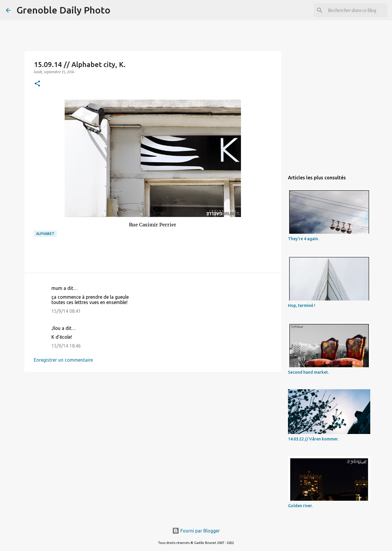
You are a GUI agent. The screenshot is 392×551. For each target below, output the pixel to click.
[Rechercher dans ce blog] (356, 10)
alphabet (45, 234)
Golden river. (300, 506)
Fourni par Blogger (196, 531)
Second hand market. (308, 372)
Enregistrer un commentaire (63, 360)
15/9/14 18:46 (66, 346)
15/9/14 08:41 (66, 311)
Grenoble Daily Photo (63, 10)
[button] (37, 84)
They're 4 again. (303, 239)
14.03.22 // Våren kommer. (313, 439)
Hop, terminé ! (302, 305)
